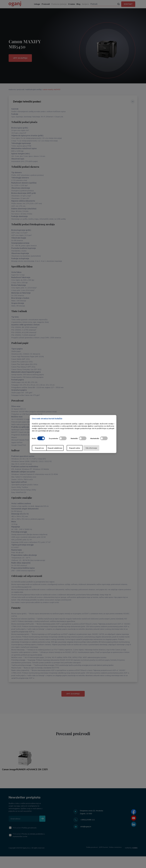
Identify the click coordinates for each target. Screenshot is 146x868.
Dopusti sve (40, 448)
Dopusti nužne (81, 448)
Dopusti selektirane (61, 448)
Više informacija (102, 448)
